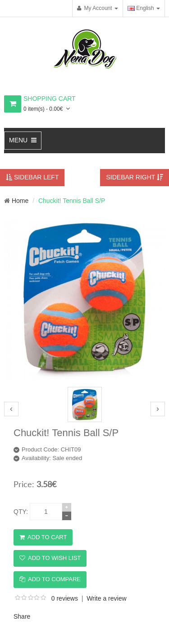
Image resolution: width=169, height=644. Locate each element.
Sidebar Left (32, 177)
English (141, 8)
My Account (95, 8)
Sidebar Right (135, 177)
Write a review (106, 598)
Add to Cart (43, 537)
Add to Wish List (50, 558)
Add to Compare (50, 579)
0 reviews (65, 598)
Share (22, 616)
